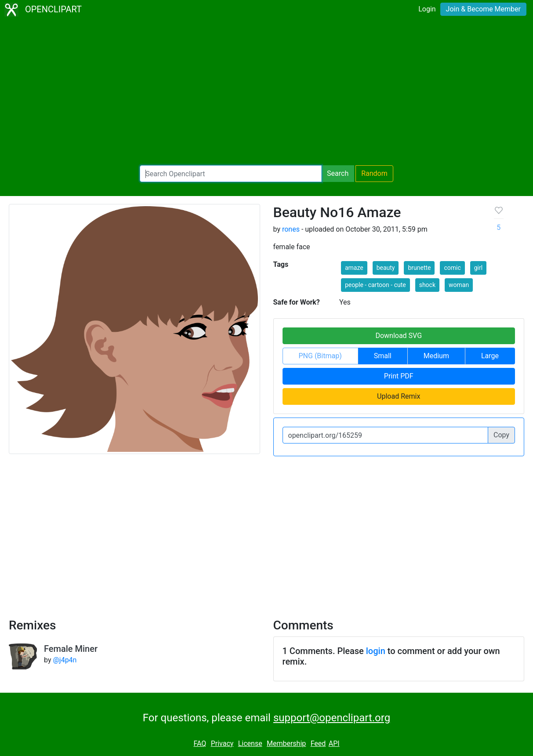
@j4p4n (65, 660)
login (376, 651)
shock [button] (427, 285)
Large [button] (490, 356)
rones (291, 229)
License (250, 743)
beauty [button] (386, 268)
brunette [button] (419, 268)
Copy (501, 435)
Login (427, 9)
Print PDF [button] (399, 376)
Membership (286, 743)
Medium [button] (436, 356)
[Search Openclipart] (231, 174)
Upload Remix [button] (399, 396)
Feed (318, 743)
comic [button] (452, 268)
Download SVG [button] (399, 336)
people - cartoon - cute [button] (375, 285)
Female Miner (71, 649)
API (334, 743)
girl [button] (478, 268)
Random (374, 173)
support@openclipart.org (332, 718)
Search (338, 173)
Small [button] (383, 356)
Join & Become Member (483, 9)
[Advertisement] (266, 92)
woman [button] (459, 285)
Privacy (222, 743)
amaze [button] (354, 268)
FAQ (200, 743)
